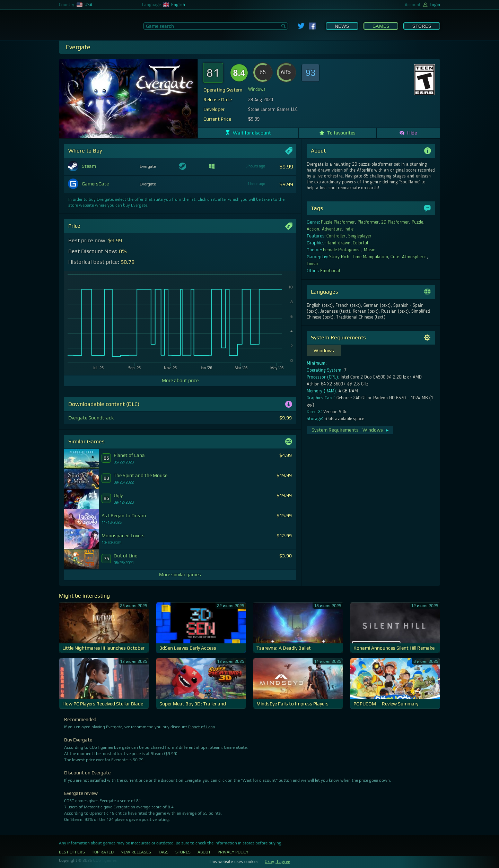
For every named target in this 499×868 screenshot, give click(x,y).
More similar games (180, 574)
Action (313, 229)
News (342, 26)
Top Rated (103, 852)
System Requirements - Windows (351, 430)
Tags (163, 852)
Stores (422, 26)
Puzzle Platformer (338, 222)
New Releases (136, 852)
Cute (395, 257)
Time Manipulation (370, 257)
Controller (336, 236)
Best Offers (72, 852)
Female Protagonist (342, 250)
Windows (257, 89)
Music (369, 250)
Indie (349, 229)
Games (381, 26)
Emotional (330, 271)
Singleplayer (360, 236)
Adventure (332, 229)
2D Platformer (395, 222)
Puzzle (417, 222)
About (204, 852)
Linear (313, 264)
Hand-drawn (338, 243)
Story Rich (339, 257)
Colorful (360, 243)
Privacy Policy (233, 852)
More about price (180, 380)
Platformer (368, 222)
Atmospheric (414, 257)
